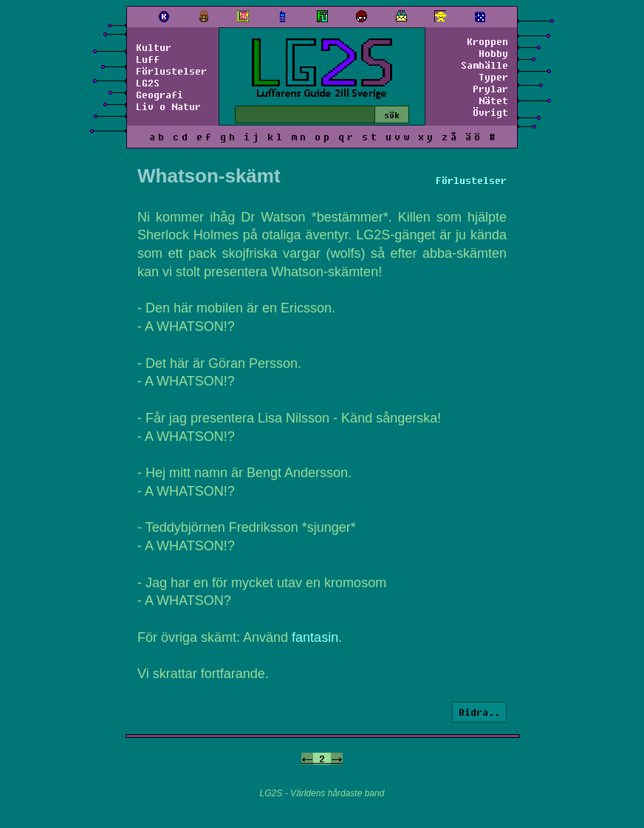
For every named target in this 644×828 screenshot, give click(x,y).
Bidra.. (479, 712)
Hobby (493, 53)
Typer (493, 77)
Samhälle (484, 65)
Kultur (154, 47)
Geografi (160, 95)
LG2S (148, 83)
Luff (148, 59)
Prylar (490, 89)
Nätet (493, 100)
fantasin (315, 637)
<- (307, 759)
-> (337, 759)
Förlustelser (171, 71)
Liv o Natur (168, 106)
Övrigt (490, 112)
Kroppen (487, 41)
